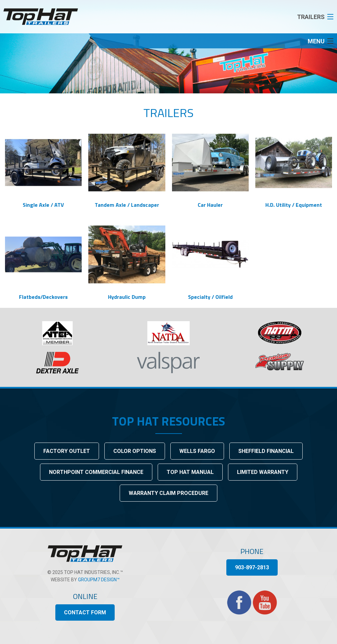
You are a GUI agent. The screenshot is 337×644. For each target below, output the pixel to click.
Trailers (168, 113)
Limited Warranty (263, 472)
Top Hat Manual (190, 472)
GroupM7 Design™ (99, 580)
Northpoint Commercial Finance (96, 472)
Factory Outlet (67, 451)
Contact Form (85, 612)
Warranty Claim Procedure (168, 493)
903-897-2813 (252, 567)
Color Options (135, 451)
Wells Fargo (197, 451)
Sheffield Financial (266, 451)
